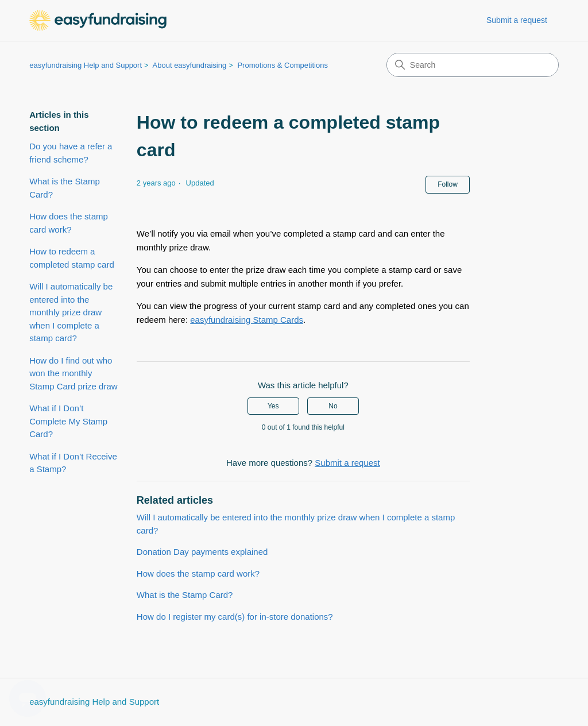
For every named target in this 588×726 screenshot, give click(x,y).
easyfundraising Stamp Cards (247, 320)
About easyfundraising (190, 65)
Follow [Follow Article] (448, 184)
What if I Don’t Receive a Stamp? (73, 463)
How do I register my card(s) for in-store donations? (235, 617)
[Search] (473, 65)
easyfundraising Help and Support (86, 65)
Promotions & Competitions (283, 65)
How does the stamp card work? (69, 223)
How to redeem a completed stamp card (72, 258)
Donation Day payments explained (202, 552)
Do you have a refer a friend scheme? (71, 153)
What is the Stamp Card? (65, 188)
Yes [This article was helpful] (273, 406)
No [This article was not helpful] (333, 406)
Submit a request (517, 20)
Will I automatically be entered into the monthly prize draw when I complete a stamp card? (71, 312)
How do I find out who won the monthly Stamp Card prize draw (73, 373)
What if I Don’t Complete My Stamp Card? (68, 421)
